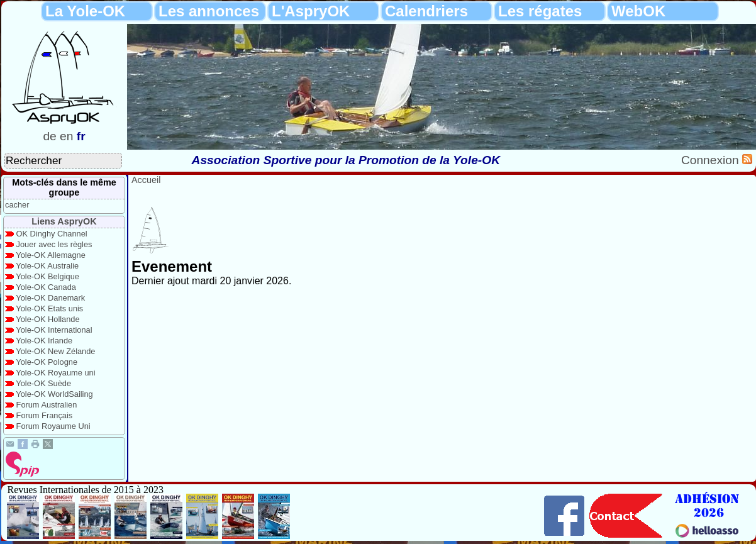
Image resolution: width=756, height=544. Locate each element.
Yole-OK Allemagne (51, 255)
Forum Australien (47, 405)
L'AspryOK (311, 11)
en (66, 136)
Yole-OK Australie (47, 266)
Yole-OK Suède (43, 383)
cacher (17, 205)
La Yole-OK (85, 11)
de (49, 136)
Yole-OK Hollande (47, 319)
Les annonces (209, 11)
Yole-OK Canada (46, 287)
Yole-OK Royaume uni (55, 373)
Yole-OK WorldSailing (54, 394)
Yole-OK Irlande (44, 341)
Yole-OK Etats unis (49, 308)
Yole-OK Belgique (47, 276)
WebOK (638, 11)
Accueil (146, 180)
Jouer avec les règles (54, 244)
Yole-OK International (54, 330)
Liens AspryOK (64, 221)
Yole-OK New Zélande (55, 351)
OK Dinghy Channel (52, 234)
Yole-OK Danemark (50, 298)
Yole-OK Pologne (47, 362)
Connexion (712, 160)
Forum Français (45, 415)
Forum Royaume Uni (53, 426)
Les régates (540, 11)
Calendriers (426, 11)
